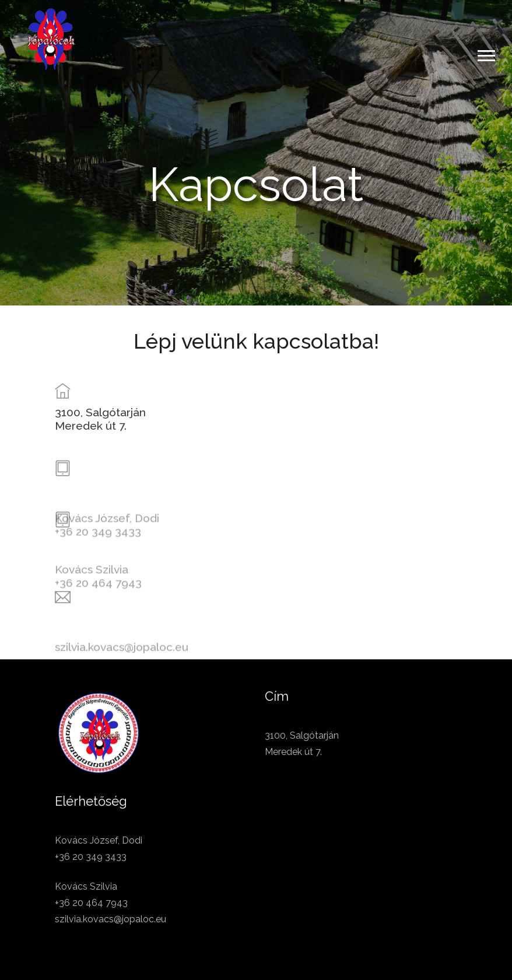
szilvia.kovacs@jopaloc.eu (122, 662)
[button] (485, 53)
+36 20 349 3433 (98, 546)
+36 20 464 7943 (98, 598)
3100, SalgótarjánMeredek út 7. (100, 423)
